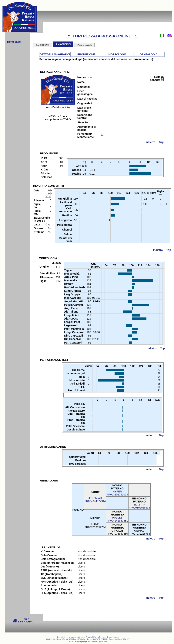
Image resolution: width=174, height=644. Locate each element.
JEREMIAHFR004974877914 (95, 500)
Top (161, 142)
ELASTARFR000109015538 (139, 506)
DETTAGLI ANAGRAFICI (55, 54)
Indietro (150, 142)
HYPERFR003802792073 (117, 493)
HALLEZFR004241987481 (117, 519)
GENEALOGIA (149, 54)
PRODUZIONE (86, 54)
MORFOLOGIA (117, 54)
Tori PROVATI (42, 45)
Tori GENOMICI (63, 44)
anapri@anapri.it (82, 641)
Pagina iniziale (85, 45)
